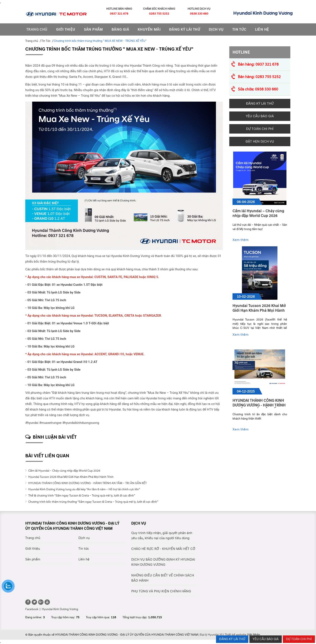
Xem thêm (241, 240)
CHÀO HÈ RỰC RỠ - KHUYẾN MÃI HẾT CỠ (163, 549)
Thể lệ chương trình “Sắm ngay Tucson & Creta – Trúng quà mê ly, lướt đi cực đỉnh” (81, 496)
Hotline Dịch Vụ (199, 9)
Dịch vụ (216, 29)
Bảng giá (120, 29)
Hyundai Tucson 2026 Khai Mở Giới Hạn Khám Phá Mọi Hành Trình (71, 477)
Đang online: (34, 617)
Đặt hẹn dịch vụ (260, 141)
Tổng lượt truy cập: (135, 617)
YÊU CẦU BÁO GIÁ (266, 639)
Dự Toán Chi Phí (260, 129)
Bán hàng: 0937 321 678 (258, 64)
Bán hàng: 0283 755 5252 (259, 77)
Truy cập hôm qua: (98, 617)
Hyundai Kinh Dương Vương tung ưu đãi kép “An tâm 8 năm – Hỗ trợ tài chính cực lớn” (84, 489)
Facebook (32, 609)
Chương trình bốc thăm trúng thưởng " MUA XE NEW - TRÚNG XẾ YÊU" (100, 41)
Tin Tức (46, 41)
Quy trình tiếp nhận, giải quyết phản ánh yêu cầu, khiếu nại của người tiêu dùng (162, 536)
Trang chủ (37, 29)
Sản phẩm (33, 559)
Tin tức (84, 549)
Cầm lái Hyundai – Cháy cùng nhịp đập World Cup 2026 (64, 471)
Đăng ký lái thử (185, 29)
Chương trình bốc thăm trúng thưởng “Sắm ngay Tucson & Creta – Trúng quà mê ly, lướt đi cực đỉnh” (93, 502)
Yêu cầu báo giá (260, 116)
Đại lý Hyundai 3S (211, 635)
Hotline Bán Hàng (119, 9)
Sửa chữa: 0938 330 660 (258, 89)
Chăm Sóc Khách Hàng (159, 9)
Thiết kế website (236, 635)
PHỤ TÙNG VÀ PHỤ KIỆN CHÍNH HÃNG (161, 591)
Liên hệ (262, 29)
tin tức (239, 29)
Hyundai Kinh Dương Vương (60, 609)
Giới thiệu (66, 29)
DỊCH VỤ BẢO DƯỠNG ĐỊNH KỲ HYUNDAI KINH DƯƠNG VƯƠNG (163, 562)
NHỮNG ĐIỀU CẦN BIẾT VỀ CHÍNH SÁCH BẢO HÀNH (163, 578)
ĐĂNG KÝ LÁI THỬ (232, 639)
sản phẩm (93, 29)
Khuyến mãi (149, 29)
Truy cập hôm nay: (63, 617)
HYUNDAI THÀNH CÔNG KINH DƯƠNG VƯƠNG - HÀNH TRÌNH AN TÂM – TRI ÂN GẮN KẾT (87, 483)
